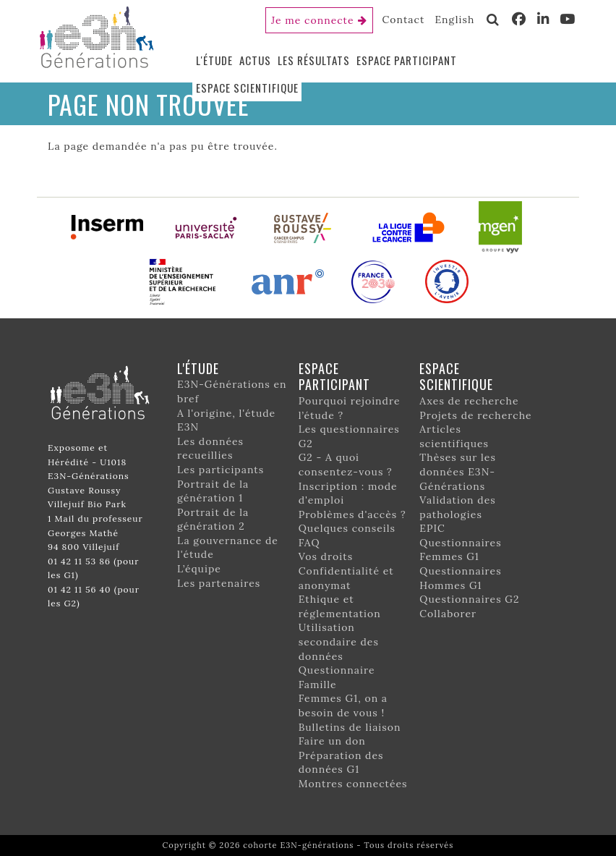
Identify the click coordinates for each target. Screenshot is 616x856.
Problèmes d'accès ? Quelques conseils (352, 522)
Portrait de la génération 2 (213, 520)
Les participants (221, 470)
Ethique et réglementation (340, 606)
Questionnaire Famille (337, 677)
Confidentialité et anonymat (346, 578)
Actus (255, 60)
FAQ (309, 543)
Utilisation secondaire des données (339, 641)
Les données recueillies (210, 449)
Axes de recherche (469, 401)
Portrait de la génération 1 (213, 491)
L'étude (214, 60)
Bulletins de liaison (350, 727)
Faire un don (332, 741)
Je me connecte (313, 20)
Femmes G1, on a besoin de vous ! (343, 705)
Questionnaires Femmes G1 (460, 550)
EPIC (432, 528)
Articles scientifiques (454, 436)
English (454, 20)
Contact (404, 20)
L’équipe (199, 569)
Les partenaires (219, 583)
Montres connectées (353, 784)
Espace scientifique (247, 88)
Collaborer (448, 614)
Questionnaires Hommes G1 (460, 578)
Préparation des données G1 (341, 763)
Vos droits (326, 556)
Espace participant (407, 60)
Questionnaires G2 (469, 599)
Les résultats (314, 60)
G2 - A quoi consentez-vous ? (346, 465)
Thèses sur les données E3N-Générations (458, 471)
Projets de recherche (475, 415)
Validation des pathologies (457, 507)
